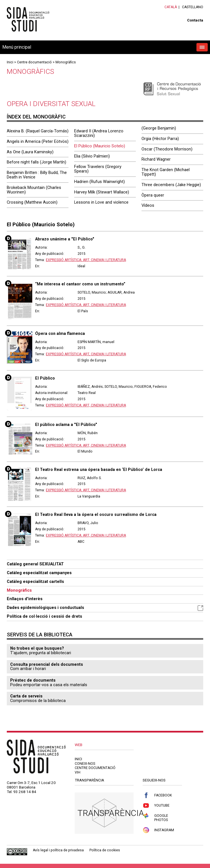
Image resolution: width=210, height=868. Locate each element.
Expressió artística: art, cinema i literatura (86, 260)
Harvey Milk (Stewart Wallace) (102, 192)
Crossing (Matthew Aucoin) (32, 202)
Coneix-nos (85, 764)
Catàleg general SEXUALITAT (35, 564)
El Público (45, 378)
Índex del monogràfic (36, 117)
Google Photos (155, 818)
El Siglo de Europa (92, 360)
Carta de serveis (26, 696)
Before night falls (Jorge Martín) (37, 162)
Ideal (81, 266)
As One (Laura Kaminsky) (30, 152)
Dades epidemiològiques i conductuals (105, 608)
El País (83, 311)
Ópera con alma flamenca (60, 333)
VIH (78, 772)
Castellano (193, 7)
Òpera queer (153, 195)
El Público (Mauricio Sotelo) (100, 146)
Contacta (195, 20)
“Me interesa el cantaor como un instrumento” (80, 284)
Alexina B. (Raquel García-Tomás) (38, 131)
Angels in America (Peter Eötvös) (38, 141)
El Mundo (85, 451)
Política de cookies (105, 850)
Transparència (111, 813)
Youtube (156, 806)
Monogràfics (66, 62)
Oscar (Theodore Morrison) (167, 149)
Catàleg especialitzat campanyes (39, 573)
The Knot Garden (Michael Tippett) (166, 172)
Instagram (158, 830)
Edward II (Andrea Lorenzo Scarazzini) (99, 133)
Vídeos (148, 205)
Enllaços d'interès (25, 599)
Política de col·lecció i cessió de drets (44, 616)
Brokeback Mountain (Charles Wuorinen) (34, 190)
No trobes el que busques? (37, 648)
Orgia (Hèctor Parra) (160, 139)
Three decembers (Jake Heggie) (171, 185)
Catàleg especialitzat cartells (35, 581)
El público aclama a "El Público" (66, 425)
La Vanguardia (89, 496)
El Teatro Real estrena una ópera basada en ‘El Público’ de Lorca (99, 469)
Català (171, 7)
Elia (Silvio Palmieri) (92, 156)
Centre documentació (34, 62)
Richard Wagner (156, 159)
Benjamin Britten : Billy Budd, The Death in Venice (37, 175)
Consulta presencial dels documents (47, 664)
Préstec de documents (33, 680)
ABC (81, 542)
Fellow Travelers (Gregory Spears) (98, 169)
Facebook (157, 795)
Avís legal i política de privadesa (58, 850)
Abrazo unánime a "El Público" (65, 239)
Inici (10, 62)
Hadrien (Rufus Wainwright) (99, 182)
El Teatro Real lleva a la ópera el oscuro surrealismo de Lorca (96, 514)
